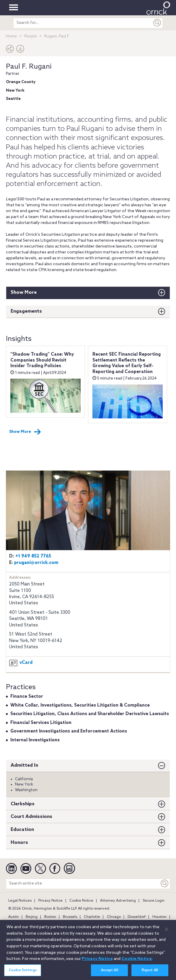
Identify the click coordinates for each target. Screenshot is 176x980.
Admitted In (24, 765)
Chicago (114, 917)
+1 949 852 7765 (33, 556)
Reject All (150, 974)
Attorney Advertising (118, 901)
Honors (19, 843)
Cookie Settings (23, 974)
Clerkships (23, 804)
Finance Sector (27, 697)
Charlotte (92, 917)
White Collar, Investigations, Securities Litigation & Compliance (80, 705)
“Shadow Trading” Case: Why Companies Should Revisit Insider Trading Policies (42, 360)
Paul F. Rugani (29, 67)
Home (11, 36)
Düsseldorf (137, 917)
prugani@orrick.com (36, 563)
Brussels (70, 917)
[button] (10, 50)
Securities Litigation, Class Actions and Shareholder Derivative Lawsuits (90, 714)
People (31, 36)
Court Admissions (31, 817)
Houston (159, 917)
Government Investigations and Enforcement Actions (69, 731)
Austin (14, 917)
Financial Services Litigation (41, 723)
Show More (24, 292)
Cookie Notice (81, 901)
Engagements (26, 311)
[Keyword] (165, 884)
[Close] (167, 933)
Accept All (110, 974)
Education (22, 830)
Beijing (32, 917)
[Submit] (157, 23)
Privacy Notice (50, 901)
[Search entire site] (83, 884)
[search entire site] (83, 23)
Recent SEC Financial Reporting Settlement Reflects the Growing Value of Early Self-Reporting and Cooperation (127, 363)
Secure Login (154, 901)
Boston (50, 917)
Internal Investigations (35, 740)
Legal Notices (20, 901)
